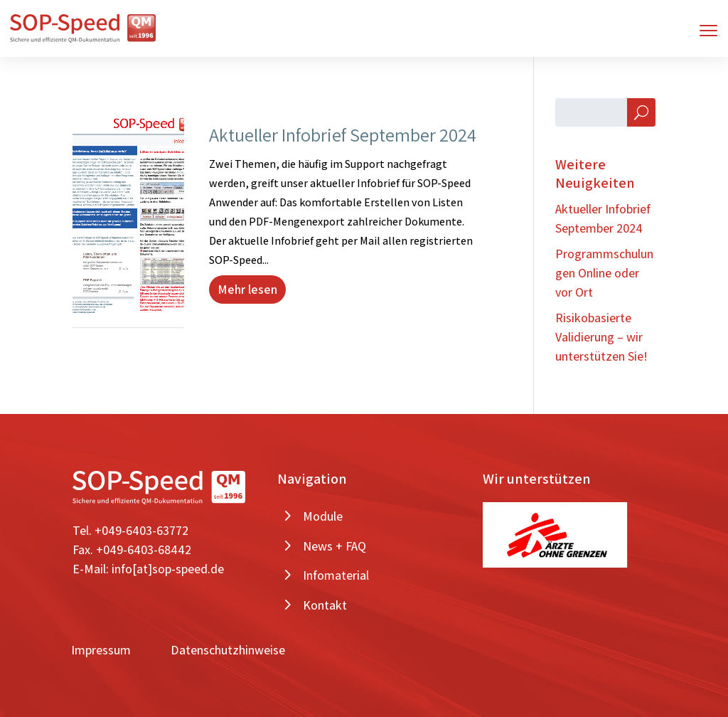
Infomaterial (336, 575)
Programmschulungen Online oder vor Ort (604, 273)
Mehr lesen (247, 289)
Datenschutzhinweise (228, 650)
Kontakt (325, 605)
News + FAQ (334, 546)
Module (323, 516)
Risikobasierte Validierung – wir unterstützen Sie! (601, 337)
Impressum (101, 650)
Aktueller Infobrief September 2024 (343, 134)
